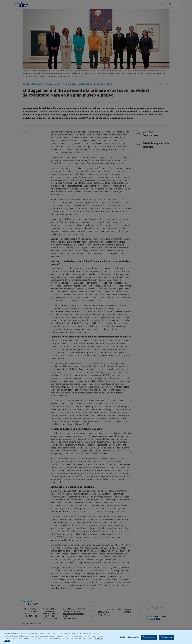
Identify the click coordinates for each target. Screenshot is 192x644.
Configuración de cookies (130, 638)
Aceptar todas (166, 638)
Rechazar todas (149, 638)
